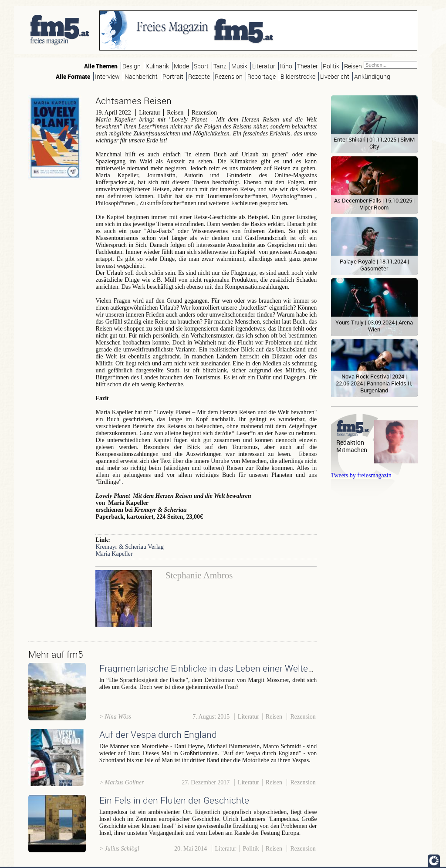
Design (132, 66)
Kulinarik (157, 66)
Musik (239, 66)
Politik (331, 66)
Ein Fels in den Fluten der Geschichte (174, 800)
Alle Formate (73, 76)
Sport (201, 66)
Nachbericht (141, 76)
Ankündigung (372, 76)
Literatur (264, 66)
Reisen (353, 66)
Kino (286, 66)
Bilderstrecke (298, 76)
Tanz (220, 66)
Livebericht (335, 76)
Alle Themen (101, 66)
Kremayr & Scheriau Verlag (129, 547)
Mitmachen (352, 450)
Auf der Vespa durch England (158, 734)
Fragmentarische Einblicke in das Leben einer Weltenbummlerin (228, 668)
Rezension (229, 76)
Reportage (262, 76)
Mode (181, 66)
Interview (107, 76)
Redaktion (350, 442)
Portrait (173, 76)
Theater (307, 66)
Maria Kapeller (114, 554)
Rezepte (199, 76)
